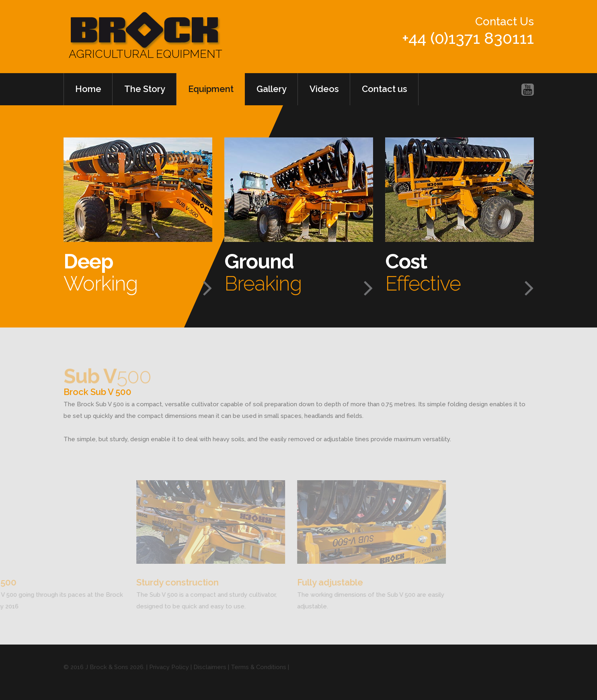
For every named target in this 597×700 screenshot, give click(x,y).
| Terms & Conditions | (258, 671)
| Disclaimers (208, 671)
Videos (324, 89)
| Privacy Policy (168, 671)
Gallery (272, 89)
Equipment (211, 89)
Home (88, 89)
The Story (145, 89)
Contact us (385, 89)
